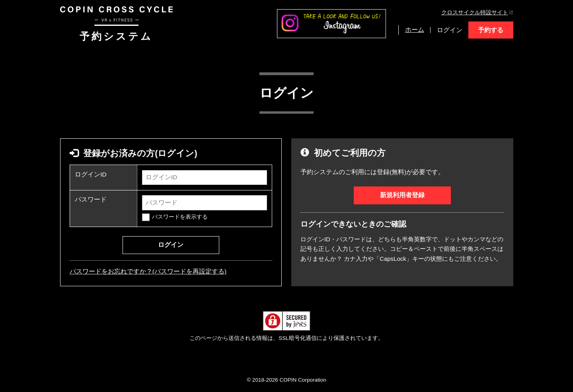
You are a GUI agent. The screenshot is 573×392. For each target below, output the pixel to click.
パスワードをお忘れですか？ (148, 271)
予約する (491, 30)
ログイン (450, 30)
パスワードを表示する (180, 217)
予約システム (116, 24)
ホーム (415, 30)
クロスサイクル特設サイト (477, 13)
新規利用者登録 (402, 195)
